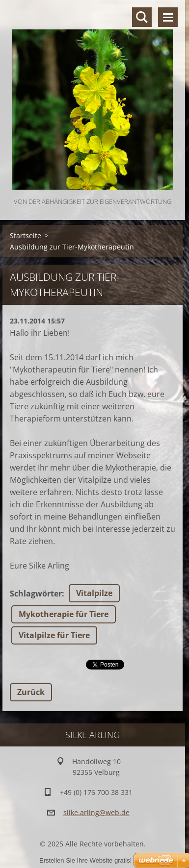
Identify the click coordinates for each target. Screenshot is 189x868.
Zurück (31, 692)
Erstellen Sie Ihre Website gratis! (85, 860)
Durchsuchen (142, 17)
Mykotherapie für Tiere (64, 614)
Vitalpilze (94, 593)
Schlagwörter (36, 594)
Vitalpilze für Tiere (54, 635)
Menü (168, 17)
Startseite (26, 236)
